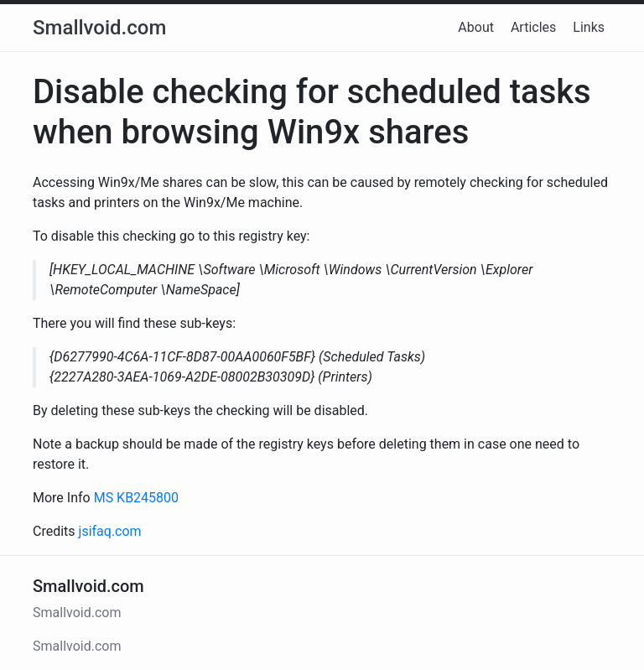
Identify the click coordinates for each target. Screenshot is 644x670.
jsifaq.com (110, 531)
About (476, 27)
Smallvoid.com (99, 28)
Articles (533, 27)
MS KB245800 (136, 498)
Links (589, 27)
